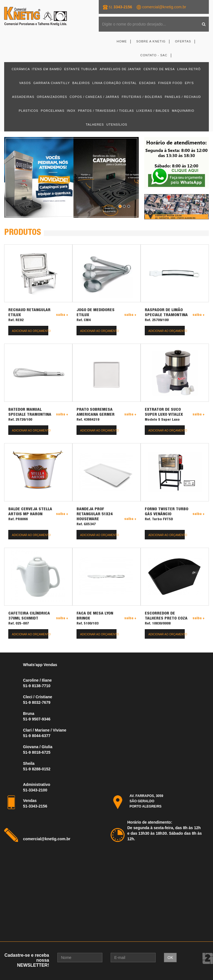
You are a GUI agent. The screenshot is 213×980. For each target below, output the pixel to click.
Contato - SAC (154, 55)
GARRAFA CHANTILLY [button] (52, 83)
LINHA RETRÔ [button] (189, 69)
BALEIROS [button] (81, 83)
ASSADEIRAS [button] (23, 97)
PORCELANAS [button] (53, 111)
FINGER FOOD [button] (170, 83)
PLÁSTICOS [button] (28, 111)
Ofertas (183, 41)
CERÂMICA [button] (21, 69)
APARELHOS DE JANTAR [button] (121, 69)
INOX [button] (71, 111)
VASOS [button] (25, 83)
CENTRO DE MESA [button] (159, 69)
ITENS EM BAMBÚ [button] (47, 69)
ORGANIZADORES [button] (52, 97)
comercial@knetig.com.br (164, 7)
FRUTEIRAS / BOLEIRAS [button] (142, 97)
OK (170, 957)
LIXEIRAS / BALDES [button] (153, 111)
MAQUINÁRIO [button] (183, 111)
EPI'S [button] (189, 83)
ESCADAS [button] (148, 83)
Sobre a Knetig (151, 41)
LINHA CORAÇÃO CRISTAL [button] (115, 83)
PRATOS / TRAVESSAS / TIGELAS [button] (106, 111)
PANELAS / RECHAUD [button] (183, 97)
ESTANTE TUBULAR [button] (81, 69)
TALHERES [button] (95, 125)
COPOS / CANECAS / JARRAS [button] (94, 97)
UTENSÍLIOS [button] (117, 125)
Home (122, 41)
